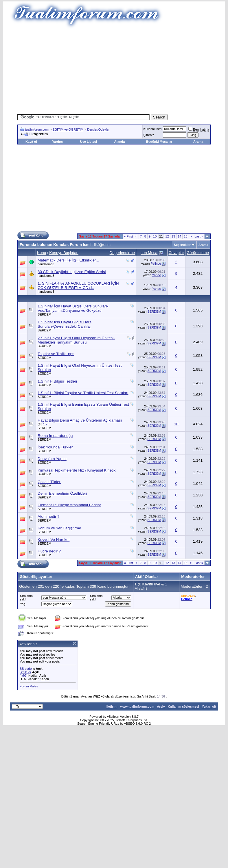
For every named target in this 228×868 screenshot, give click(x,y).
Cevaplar (176, 253)
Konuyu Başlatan (64, 253)
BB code (26, 669)
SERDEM (44, 314)
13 (173, 236)
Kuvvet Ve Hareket (54, 540)
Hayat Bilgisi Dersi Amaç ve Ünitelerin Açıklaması (80, 420)
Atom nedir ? (49, 516)
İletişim (112, 706)
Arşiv (161, 706)
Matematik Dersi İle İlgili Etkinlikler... (68, 260)
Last (199, 236)
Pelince (156, 264)
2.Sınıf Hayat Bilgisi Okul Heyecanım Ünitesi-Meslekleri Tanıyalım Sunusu (76, 340)
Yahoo (157, 275)
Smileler (25, 672)
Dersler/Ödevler (98, 129)
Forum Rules (29, 686)
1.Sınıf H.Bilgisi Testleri (57, 381)
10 (155, 236)
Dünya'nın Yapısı (52, 459)
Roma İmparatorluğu (55, 436)
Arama (198, 142)
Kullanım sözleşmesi (183, 706)
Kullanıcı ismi (153, 129)
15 (185, 236)
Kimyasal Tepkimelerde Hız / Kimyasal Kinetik (77, 470)
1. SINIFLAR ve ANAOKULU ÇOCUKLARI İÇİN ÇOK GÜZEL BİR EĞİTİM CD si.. (78, 285)
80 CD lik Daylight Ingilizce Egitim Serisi (72, 272)
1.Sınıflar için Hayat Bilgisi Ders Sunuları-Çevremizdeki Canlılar (65, 324)
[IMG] (24, 676)
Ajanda (120, 142)
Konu (42, 253)
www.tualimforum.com (137, 706)
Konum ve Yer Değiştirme (59, 528)
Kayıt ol (31, 142)
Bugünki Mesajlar (159, 142)
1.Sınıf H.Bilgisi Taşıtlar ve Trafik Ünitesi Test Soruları (83, 393)
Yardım (57, 142)
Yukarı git (209, 706)
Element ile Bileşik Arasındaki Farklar (69, 505)
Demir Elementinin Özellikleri (62, 493)
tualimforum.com (37, 129)
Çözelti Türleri (49, 482)
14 (179, 236)
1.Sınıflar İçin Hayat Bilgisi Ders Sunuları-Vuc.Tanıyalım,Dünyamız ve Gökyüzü (73, 308)
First (129, 236)
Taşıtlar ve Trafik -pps (56, 354)
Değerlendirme (122, 253)
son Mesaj (149, 253)
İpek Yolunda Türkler (55, 447)
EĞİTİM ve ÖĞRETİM (68, 129)
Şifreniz (149, 135)
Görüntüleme (198, 253)
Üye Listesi (89, 142)
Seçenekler (182, 245)
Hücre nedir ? (49, 551)
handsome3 (46, 264)
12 (167, 236)
